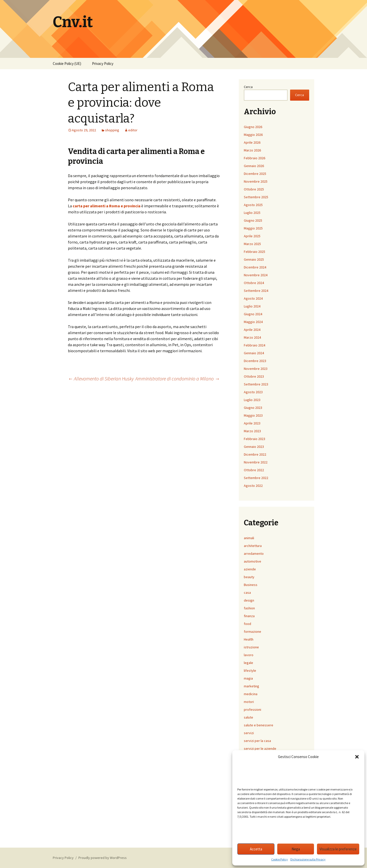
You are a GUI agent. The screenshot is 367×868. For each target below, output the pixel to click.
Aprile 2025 (252, 236)
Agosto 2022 (253, 486)
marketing (251, 686)
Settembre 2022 (256, 478)
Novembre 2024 (256, 275)
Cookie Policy (280, 859)
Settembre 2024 (256, 291)
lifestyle (250, 670)
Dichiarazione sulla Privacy (308, 859)
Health (249, 639)
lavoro (249, 655)
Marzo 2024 (252, 337)
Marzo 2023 (252, 431)
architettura (253, 546)
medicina (251, 694)
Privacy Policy (103, 64)
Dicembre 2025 (255, 174)
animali (249, 538)
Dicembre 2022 (255, 454)
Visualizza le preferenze (338, 849)
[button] (357, 757)
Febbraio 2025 (255, 252)
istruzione (251, 647)
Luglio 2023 (252, 400)
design (249, 600)
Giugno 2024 (253, 314)
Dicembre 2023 (255, 361)
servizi (249, 733)
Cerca (248, 87)
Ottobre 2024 (254, 283)
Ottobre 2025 (254, 189)
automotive (253, 561)
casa (247, 593)
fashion (249, 608)
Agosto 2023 (253, 392)
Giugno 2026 (253, 127)
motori (249, 702)
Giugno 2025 (253, 220)
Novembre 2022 (256, 462)
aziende (250, 569)
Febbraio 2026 (255, 158)
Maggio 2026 (253, 135)
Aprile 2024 (252, 330)
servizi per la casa (257, 741)
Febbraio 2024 (255, 345)
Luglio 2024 (252, 306)
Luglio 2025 (252, 213)
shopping (112, 130)
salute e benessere (259, 725)
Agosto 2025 (253, 205)
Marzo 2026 (252, 150)
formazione (253, 632)
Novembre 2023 (256, 369)
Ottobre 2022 (254, 470)
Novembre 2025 (256, 181)
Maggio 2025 (253, 228)
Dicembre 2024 (255, 267)
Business (251, 585)
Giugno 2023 (253, 408)
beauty (249, 577)
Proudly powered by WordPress (103, 858)
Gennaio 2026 (254, 166)
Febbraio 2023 (255, 439)
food (247, 624)
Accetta (256, 849)
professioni (253, 709)
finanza (249, 616)
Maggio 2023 (253, 415)
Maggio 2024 (253, 322)
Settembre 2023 (256, 384)
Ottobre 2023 (254, 376)
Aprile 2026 (252, 142)
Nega (296, 849)
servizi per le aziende (260, 748)
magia (248, 678)
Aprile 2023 (252, 423)
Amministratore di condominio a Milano (177, 379)
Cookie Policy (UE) (67, 64)
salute (248, 717)
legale (248, 663)
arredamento (254, 554)
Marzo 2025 (252, 244)
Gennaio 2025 (254, 259)
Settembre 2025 (256, 197)
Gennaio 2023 (254, 447)
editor (133, 130)
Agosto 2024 (253, 298)
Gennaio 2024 (254, 353)
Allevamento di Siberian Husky (101, 379)
